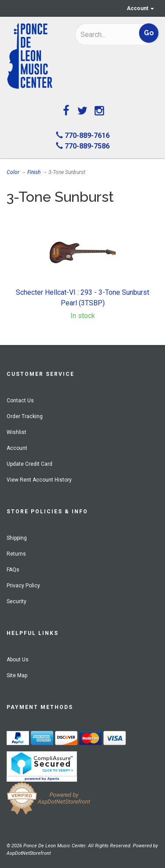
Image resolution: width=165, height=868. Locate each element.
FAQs (13, 570)
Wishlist (16, 432)
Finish (34, 172)
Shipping (17, 538)
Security (16, 601)
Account (140, 8)
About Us (18, 660)
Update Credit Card (29, 464)
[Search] (104, 34)
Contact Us (20, 401)
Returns (16, 554)
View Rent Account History (39, 480)
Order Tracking (25, 416)
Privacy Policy (23, 586)
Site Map (17, 675)
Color (13, 172)
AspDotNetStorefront (29, 853)
